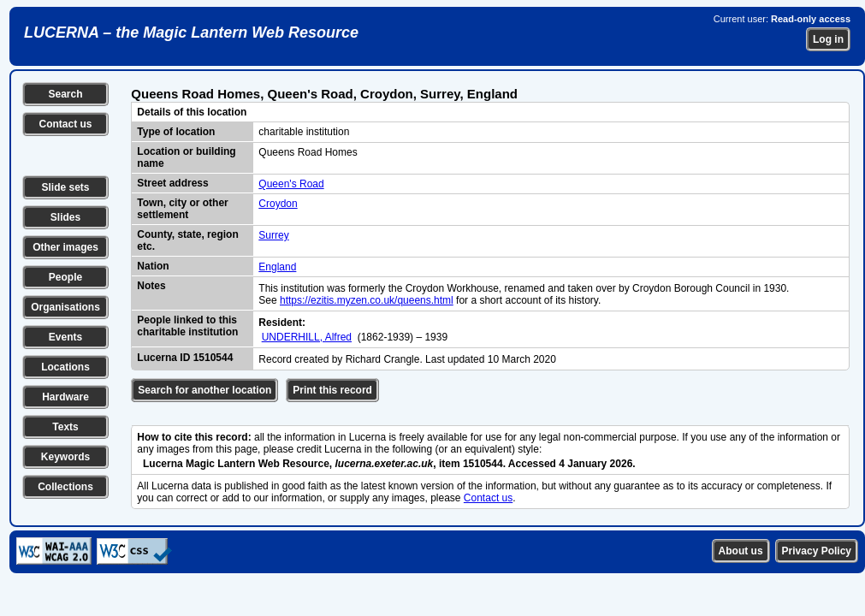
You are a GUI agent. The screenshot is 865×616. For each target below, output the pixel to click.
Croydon (278, 204)
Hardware (65, 397)
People (65, 277)
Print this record (332, 390)
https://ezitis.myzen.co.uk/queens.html (367, 300)
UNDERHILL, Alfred (307, 337)
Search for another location (204, 390)
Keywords (65, 457)
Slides (65, 217)
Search (65, 94)
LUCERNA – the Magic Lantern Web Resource (191, 33)
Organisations (65, 307)
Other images (65, 247)
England (277, 267)
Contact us (65, 124)
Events (65, 337)
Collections (65, 487)
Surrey (273, 235)
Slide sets (65, 187)
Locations (65, 367)
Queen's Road (291, 184)
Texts (65, 427)
